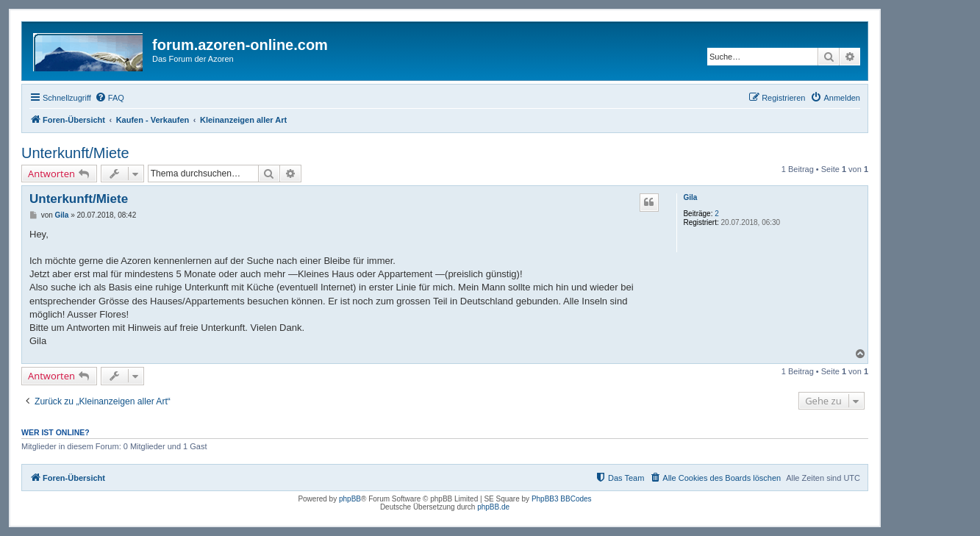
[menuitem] (110, 98)
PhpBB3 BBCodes (562, 499)
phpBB (350, 499)
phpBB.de (493, 507)
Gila (690, 197)
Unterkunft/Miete (75, 153)
